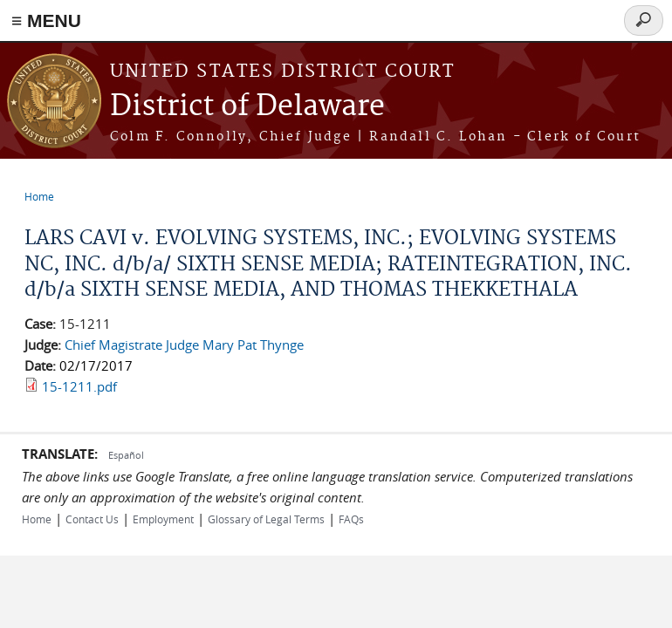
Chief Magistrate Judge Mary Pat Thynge (184, 345)
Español (126, 455)
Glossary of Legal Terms (266, 519)
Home (39, 196)
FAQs (351, 519)
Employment (163, 519)
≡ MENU (46, 20)
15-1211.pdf (79, 386)
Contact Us (92, 519)
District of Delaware (247, 107)
